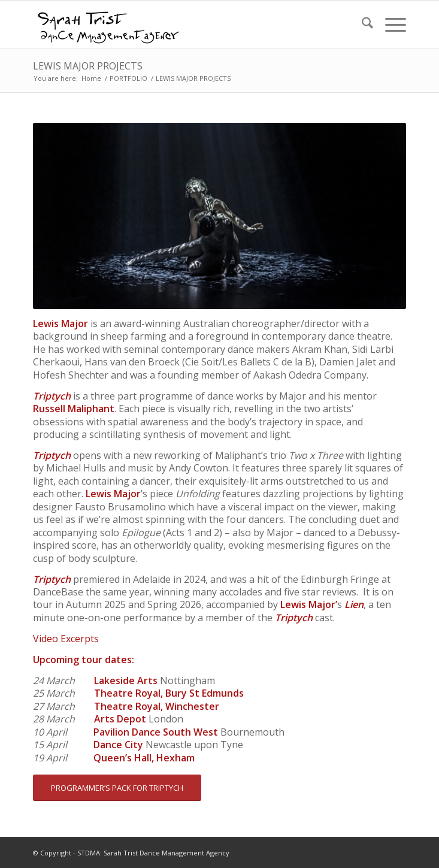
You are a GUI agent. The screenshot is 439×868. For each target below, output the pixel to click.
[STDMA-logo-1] (182, 25)
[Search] (361, 25)
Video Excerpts (66, 639)
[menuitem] (361, 25)
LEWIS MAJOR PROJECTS (88, 66)
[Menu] (390, 25)
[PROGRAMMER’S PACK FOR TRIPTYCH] (117, 788)
